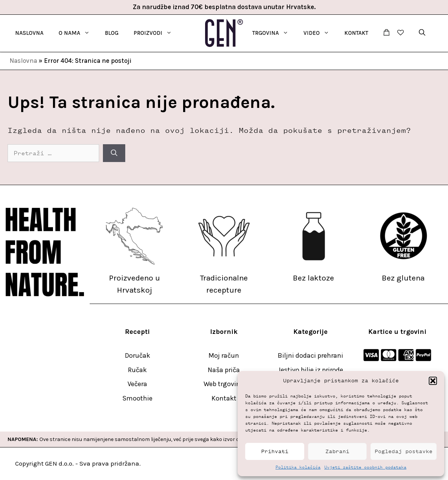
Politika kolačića (298, 467)
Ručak (137, 370)
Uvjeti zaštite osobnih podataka (365, 467)
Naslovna (29, 33)
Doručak (138, 355)
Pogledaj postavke (404, 451)
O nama (78, 33)
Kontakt (356, 33)
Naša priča (224, 370)
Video (320, 33)
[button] (433, 381)
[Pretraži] (114, 153)
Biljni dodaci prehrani (310, 355)
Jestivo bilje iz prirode (310, 370)
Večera (137, 384)
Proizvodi (156, 33)
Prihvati (275, 451)
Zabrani (337, 451)
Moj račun (224, 355)
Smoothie (137, 398)
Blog (112, 33)
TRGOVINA (274, 33)
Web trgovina (224, 384)
